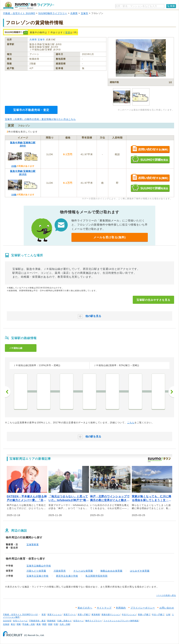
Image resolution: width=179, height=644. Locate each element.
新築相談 (51, 621)
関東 (19, 624)
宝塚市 (85, 13)
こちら (131, 423)
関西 (44, 624)
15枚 (14, 195)
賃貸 (68, 32)
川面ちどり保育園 (36, 571)
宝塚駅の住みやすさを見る (153, 300)
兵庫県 (74, 13)
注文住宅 (7, 621)
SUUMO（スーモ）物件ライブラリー (29, 5)
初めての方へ (85, 608)
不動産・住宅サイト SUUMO (19, 13)
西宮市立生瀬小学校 (67, 576)
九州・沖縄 (65, 624)
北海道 (6, 624)
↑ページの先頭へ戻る (166, 595)
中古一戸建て (158, 614)
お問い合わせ (167, 608)
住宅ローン (79, 621)
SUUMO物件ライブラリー (53, 13)
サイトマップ (104, 608)
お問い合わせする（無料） (150, 149)
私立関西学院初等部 (97, 576)
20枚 (14, 166)
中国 (56, 624)
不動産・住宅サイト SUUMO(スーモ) (21, 614)
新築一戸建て (144, 614)
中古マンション (129, 614)
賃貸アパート (70, 614)
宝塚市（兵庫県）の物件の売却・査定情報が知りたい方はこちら (40, 119)
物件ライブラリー (94, 621)
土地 (168, 614)
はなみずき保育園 (140, 571)
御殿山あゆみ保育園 (111, 571)
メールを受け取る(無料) (110, 237)
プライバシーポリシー (143, 608)
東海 (39, 624)
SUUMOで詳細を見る (150, 159)
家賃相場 (96, 614)
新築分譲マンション (111, 614)
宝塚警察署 (33, 545)
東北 (13, 624)
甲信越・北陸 (29, 624)
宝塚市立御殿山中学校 (39, 566)
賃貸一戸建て (84, 614)
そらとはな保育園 (83, 571)
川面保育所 (60, 571)
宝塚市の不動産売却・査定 (31, 110)
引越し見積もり (64, 621)
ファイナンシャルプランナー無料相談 (121, 621)
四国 (50, 624)
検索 (173, 6)
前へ (8, 392)
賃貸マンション (55, 614)
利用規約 (121, 608)
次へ (171, 392)
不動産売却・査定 (37, 621)
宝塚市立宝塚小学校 (38, 576)
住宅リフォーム (20, 621)
